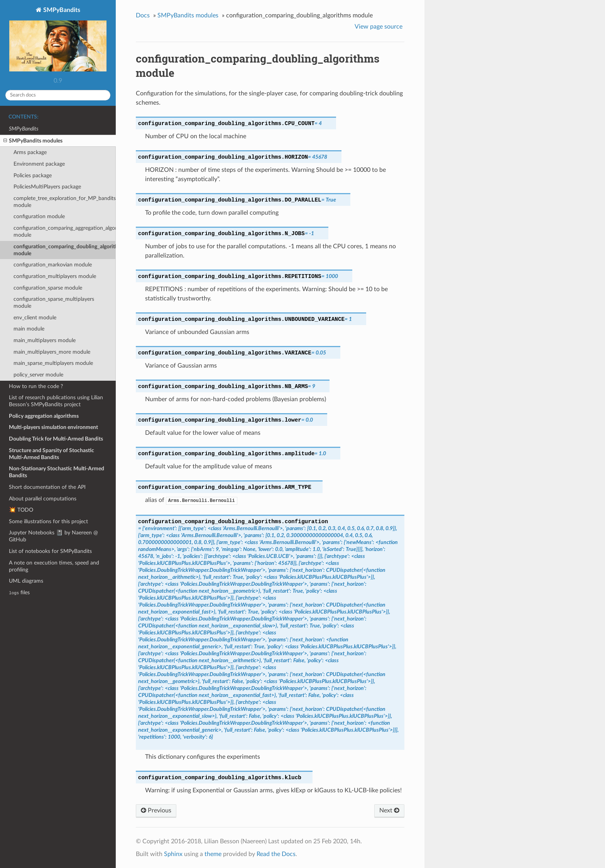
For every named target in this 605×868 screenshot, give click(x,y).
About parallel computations (43, 499)
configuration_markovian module (53, 265)
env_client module (35, 318)
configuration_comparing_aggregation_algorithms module (65, 231)
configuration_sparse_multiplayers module (54, 303)
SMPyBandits (58, 40)
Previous (156, 810)
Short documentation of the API (47, 487)
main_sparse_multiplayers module (53, 363)
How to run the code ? (36, 386)
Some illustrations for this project (48, 521)
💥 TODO (21, 510)
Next (389, 810)
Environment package (39, 164)
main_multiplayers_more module (52, 352)
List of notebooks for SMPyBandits (50, 551)
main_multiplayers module (45, 340)
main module (29, 329)
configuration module (39, 216)
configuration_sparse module (48, 288)
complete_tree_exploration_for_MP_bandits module (65, 202)
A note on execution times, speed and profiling (54, 566)
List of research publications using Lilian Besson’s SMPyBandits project (56, 401)
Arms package (30, 152)
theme (213, 854)
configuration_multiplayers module (55, 276)
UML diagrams (26, 581)
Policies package (33, 175)
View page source (379, 27)
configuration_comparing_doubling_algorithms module (65, 250)
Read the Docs (276, 854)
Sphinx (173, 854)
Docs (143, 15)
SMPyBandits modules (33, 141)
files (19, 593)
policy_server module (38, 375)
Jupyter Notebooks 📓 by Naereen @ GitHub (53, 536)
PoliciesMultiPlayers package (47, 187)
